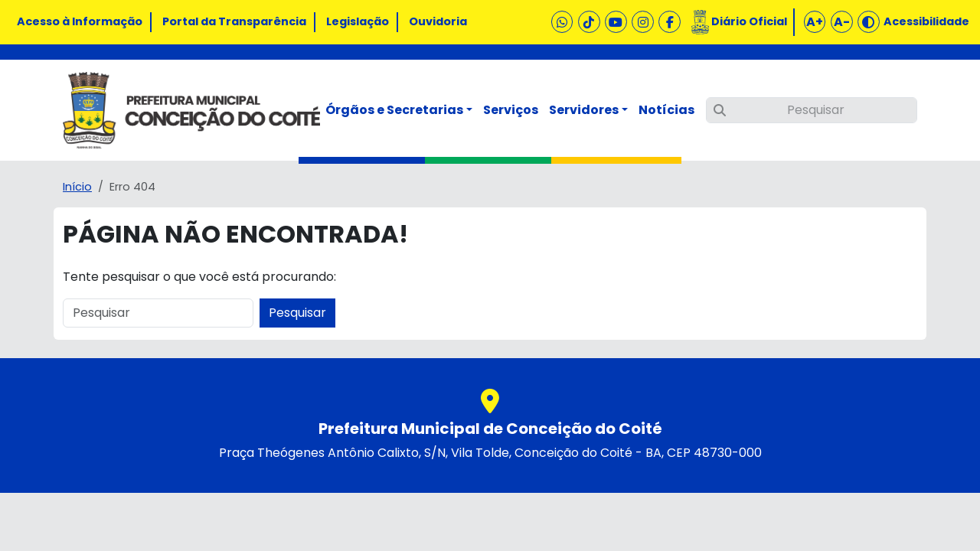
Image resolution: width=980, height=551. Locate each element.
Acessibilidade (926, 21)
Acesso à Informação (80, 21)
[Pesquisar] (812, 110)
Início (77, 187)
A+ (815, 22)
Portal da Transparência (234, 21)
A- (842, 22)
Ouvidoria (438, 21)
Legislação (358, 21)
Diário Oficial (749, 21)
